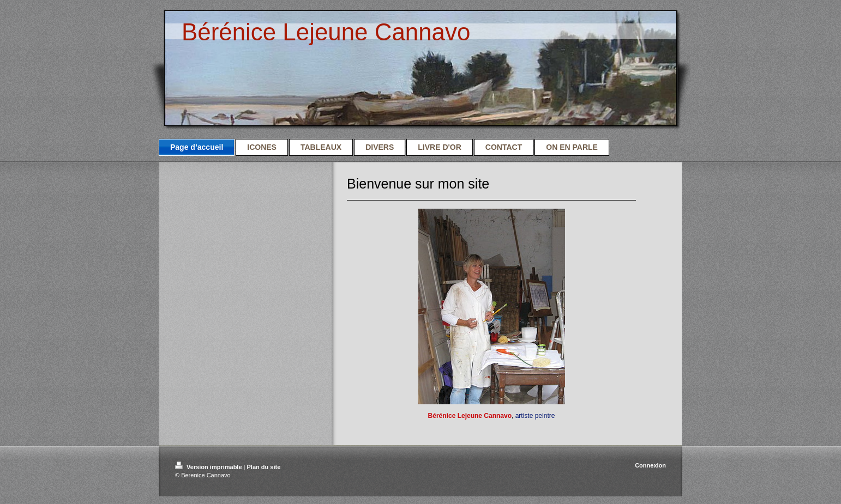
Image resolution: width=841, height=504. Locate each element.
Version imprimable (209, 467)
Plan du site (264, 467)
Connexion (650, 465)
